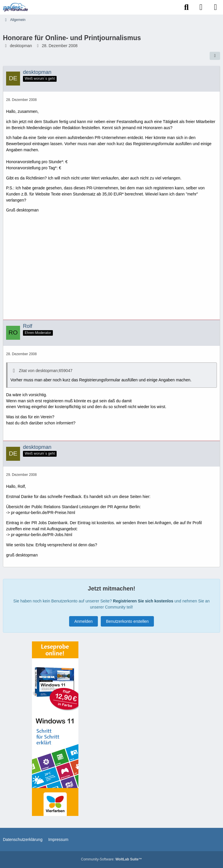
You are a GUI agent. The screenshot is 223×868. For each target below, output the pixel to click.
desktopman (21, 46)
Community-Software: (111, 859)
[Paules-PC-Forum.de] (15, 7)
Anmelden (83, 621)
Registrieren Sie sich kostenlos (143, 601)
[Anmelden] (201, 7)
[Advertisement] (111, 268)
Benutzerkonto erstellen (127, 621)
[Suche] (186, 7)
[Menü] (215, 7)
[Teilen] (215, 56)
